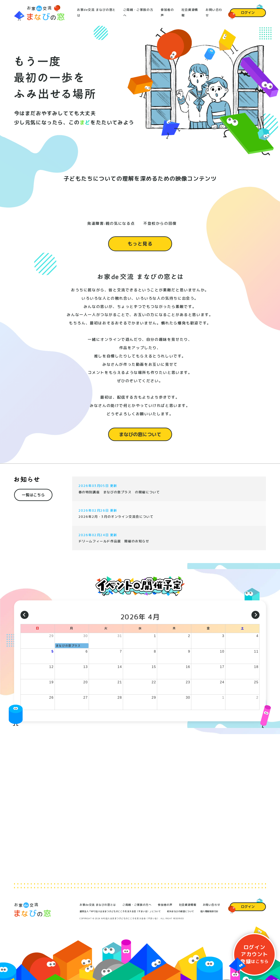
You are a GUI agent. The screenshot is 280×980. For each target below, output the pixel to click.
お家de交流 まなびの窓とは (98, 905)
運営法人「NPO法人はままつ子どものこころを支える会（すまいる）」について (120, 911)
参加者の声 (165, 905)
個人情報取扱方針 (209, 911)
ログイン (248, 13)
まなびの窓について (140, 439)
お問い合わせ (212, 905)
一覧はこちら (33, 499)
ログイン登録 (254, 954)
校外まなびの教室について (180, 911)
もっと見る (140, 249)
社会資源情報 (188, 905)
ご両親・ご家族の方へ (137, 905)
